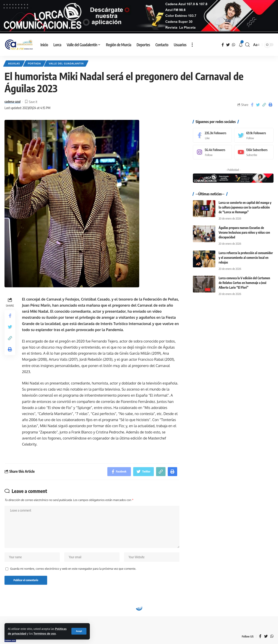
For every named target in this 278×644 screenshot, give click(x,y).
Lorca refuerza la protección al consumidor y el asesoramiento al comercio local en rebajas (246, 258)
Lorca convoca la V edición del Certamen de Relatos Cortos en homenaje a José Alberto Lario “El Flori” (244, 283)
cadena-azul (12, 101)
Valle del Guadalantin (66, 63)
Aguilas (14, 63)
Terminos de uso (45, 633)
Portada (34, 63)
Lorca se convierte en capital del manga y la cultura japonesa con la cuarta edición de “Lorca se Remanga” (245, 207)
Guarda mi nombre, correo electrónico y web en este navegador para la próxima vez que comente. (73, 569)
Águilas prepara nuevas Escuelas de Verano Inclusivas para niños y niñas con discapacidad (244, 232)
